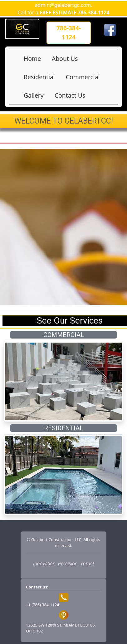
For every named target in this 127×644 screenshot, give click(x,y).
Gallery (34, 95)
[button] (68, 33)
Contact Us (70, 95)
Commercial (83, 77)
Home (32, 59)
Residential (39, 77)
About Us (65, 59)
